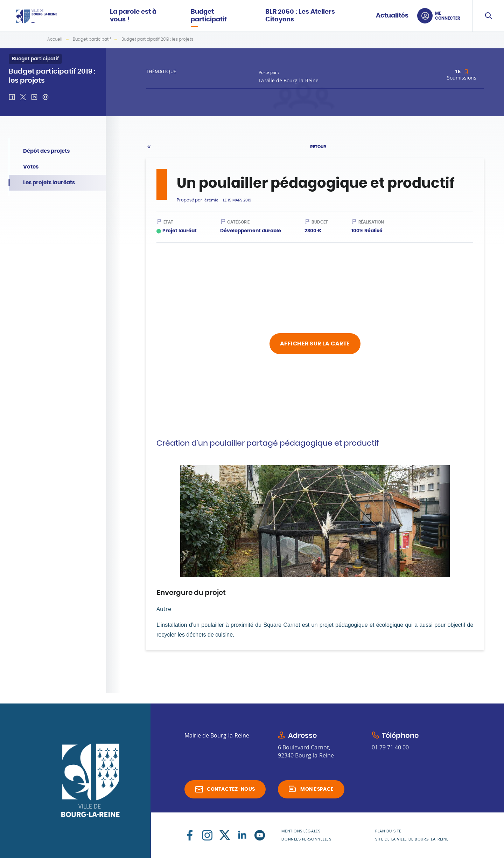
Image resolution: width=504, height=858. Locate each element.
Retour (318, 147)
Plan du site (388, 831)
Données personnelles (306, 839)
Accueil (55, 39)
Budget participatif (92, 39)
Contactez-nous (231, 789)
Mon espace (317, 789)
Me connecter (448, 16)
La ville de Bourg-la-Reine (289, 80)
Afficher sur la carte (315, 344)
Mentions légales (301, 831)
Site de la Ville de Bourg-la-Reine (412, 839)
